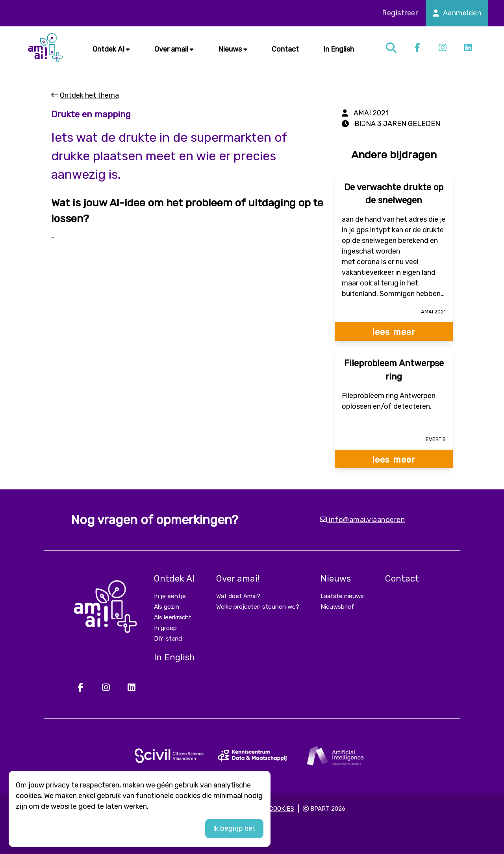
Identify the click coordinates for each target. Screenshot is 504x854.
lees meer (394, 332)
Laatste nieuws (342, 596)
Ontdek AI (111, 49)
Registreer (400, 13)
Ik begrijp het (234, 828)
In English (339, 49)
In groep (165, 628)
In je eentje (170, 596)
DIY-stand (168, 639)
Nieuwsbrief (337, 607)
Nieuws (233, 49)
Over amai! (174, 49)
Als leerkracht (173, 617)
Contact (285, 49)
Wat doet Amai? (238, 596)
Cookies (282, 809)
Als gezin (167, 607)
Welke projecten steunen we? (258, 607)
